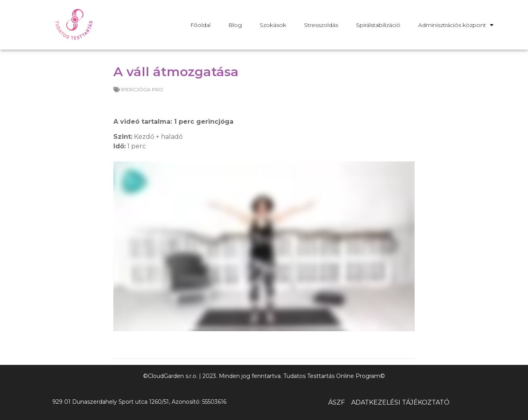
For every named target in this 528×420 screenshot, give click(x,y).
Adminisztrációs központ (456, 25)
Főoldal (200, 25)
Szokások (273, 25)
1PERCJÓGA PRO (142, 89)
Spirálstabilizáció (378, 25)
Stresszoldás (321, 25)
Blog (235, 25)
